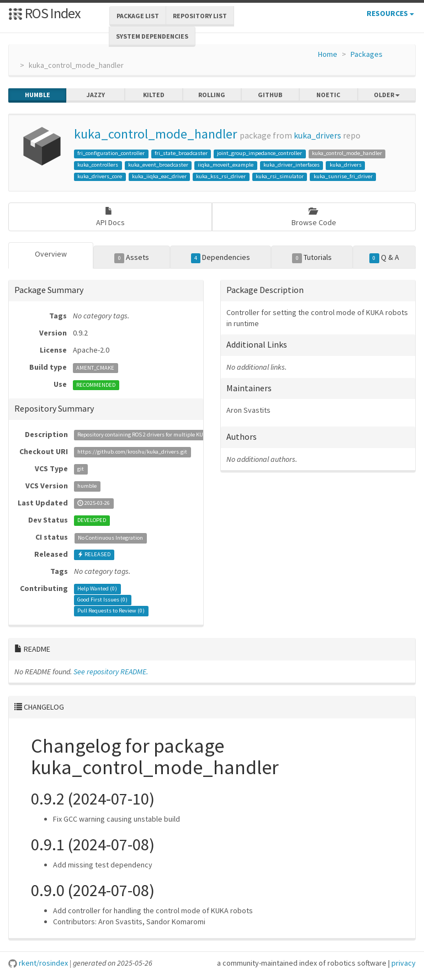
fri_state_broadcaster (181, 153)
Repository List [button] (200, 16)
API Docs (110, 217)
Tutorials (312, 258)
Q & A (384, 258)
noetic (328, 95)
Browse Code (314, 217)
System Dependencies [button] (152, 36)
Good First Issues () (102, 600)
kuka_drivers (317, 135)
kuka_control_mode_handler (155, 134)
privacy (404, 963)
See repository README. (111, 672)
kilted (154, 95)
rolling (212, 95)
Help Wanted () (97, 589)
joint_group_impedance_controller (259, 153)
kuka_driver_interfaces (291, 165)
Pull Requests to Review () (111, 611)
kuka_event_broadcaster (158, 165)
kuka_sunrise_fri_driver (343, 176)
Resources (390, 13)
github (270, 95)
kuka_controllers (98, 165)
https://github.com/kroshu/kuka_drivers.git (132, 452)
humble (38, 95)
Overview (51, 254)
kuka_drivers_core (100, 176)
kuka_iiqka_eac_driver (159, 176)
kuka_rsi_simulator (280, 176)
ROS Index (44, 13)
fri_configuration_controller (111, 153)
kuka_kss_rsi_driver (221, 176)
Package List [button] (138, 16)
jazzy (96, 95)
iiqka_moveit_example (226, 165)
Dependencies (221, 258)
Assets (132, 258)
